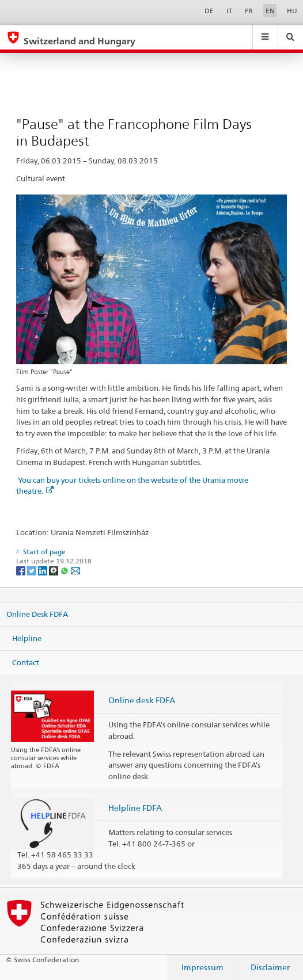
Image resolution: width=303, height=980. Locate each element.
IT (230, 11)
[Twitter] (33, 570)
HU (292, 11)
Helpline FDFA (135, 808)
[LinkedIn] (43, 570)
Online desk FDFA (142, 700)
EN (270, 11)
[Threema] (54, 570)
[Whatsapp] (65, 570)
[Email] (75, 570)
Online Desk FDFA (37, 614)
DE (209, 11)
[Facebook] (22, 570)
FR (249, 11)
